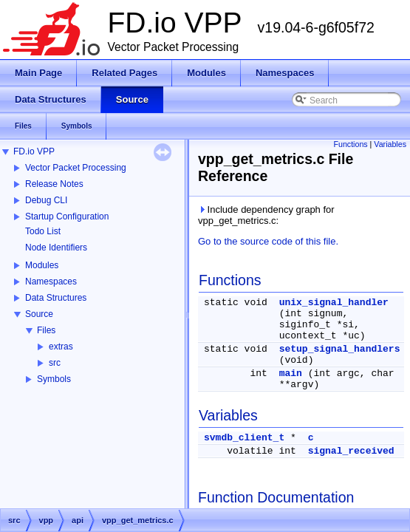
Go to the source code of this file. (268, 241)
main (291, 374)
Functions (350, 144)
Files (46, 330)
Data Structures (56, 298)
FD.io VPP (34, 151)
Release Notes (54, 184)
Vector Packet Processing (76, 168)
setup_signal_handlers (340, 349)
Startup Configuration (67, 216)
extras (61, 347)
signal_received (351, 451)
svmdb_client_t (244, 438)
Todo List (43, 231)
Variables (390, 144)
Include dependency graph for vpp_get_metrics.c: (266, 215)
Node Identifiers (56, 248)
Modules (42, 265)
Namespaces (51, 282)
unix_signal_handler (334, 303)
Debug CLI (46, 200)
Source (39, 314)
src (55, 363)
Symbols (54, 379)
